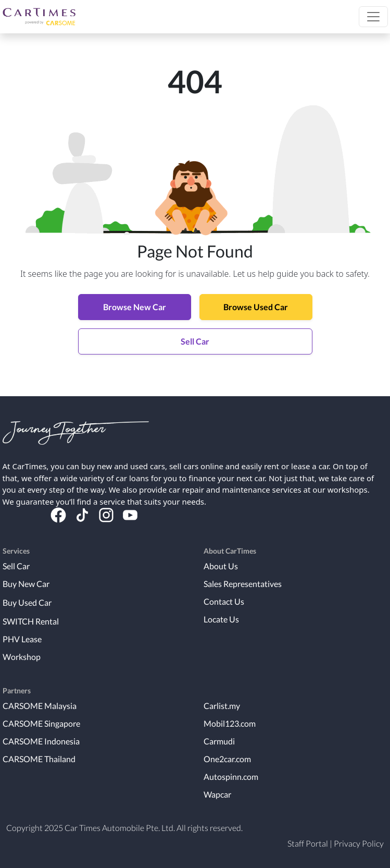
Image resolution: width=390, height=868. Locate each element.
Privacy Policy (359, 843)
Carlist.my (222, 706)
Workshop (22, 657)
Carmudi (219, 741)
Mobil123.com (230, 723)
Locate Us (221, 619)
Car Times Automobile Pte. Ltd (119, 828)
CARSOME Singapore (41, 723)
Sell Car (195, 341)
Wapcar (217, 794)
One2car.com (227, 759)
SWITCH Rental (31, 621)
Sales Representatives (243, 584)
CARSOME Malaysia (40, 706)
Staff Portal (308, 843)
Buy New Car (26, 584)
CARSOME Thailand (39, 759)
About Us (221, 566)
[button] (373, 17)
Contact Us (224, 601)
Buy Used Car (27, 602)
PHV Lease (22, 639)
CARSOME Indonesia (41, 741)
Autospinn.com (231, 777)
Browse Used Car (256, 307)
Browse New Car (135, 307)
